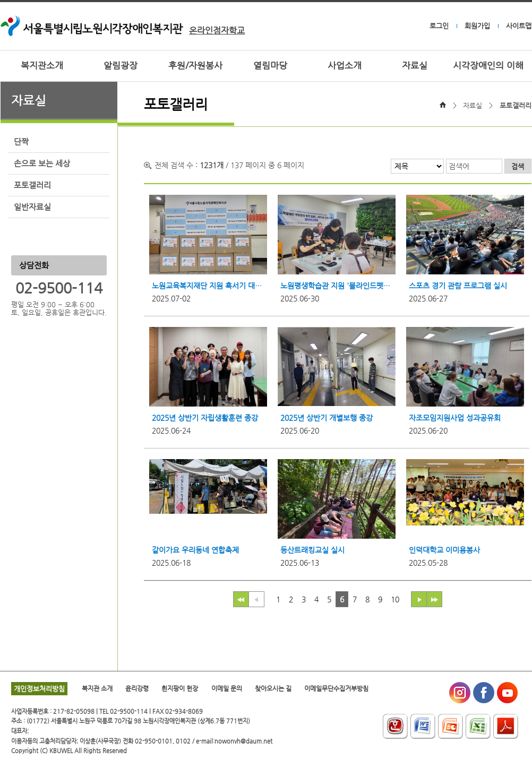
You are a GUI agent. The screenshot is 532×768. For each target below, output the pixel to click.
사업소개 (345, 66)
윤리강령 (137, 688)
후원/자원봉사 (195, 66)
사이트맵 (519, 26)
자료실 (415, 66)
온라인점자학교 (217, 31)
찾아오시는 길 (273, 688)
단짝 (21, 142)
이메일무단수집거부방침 (336, 688)
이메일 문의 (227, 688)
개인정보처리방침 (39, 689)
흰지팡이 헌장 (180, 688)
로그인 (439, 26)
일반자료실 (32, 207)
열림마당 (270, 66)
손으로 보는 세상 (42, 163)
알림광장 (121, 66)
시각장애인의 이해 (488, 66)
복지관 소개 (97, 688)
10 (395, 599)
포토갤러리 (32, 185)
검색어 (459, 166)
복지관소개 (42, 66)
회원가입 (477, 26)
